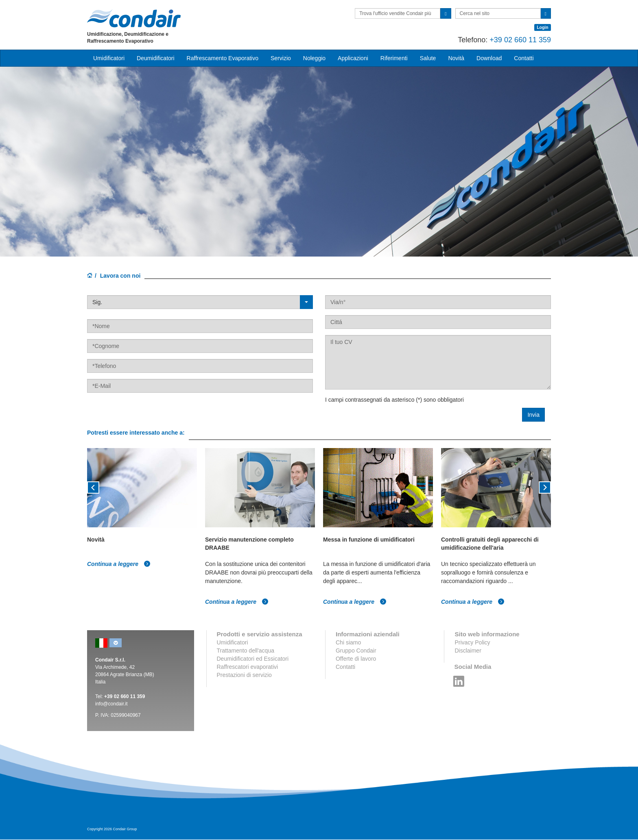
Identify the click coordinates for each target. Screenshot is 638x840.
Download (489, 58)
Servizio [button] (281, 58)
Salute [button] (428, 58)
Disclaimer (468, 651)
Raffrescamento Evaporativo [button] (223, 58)
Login (543, 27)
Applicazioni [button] (353, 58)
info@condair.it (111, 704)
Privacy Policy (472, 642)
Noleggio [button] (314, 58)
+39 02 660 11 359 (520, 40)
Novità (456, 58)
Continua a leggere (119, 564)
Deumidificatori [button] (156, 58)
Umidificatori (233, 642)
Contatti (345, 667)
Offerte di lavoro (356, 659)
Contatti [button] (524, 58)
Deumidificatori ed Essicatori (253, 659)
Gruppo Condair (356, 651)
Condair (134, 18)
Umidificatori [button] (109, 58)
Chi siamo (348, 642)
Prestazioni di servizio (244, 675)
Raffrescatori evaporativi (248, 667)
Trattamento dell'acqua (246, 651)
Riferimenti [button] (394, 58)
